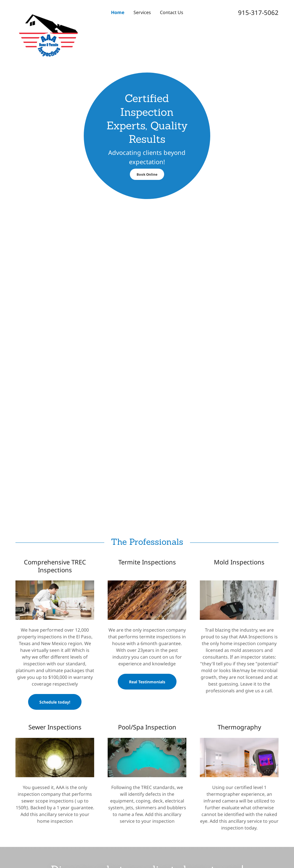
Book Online (147, 174)
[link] (48, 10)
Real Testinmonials (147, 682)
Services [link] (142, 12)
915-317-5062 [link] (258, 12)
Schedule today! (55, 702)
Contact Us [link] (172, 12)
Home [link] (118, 12)
